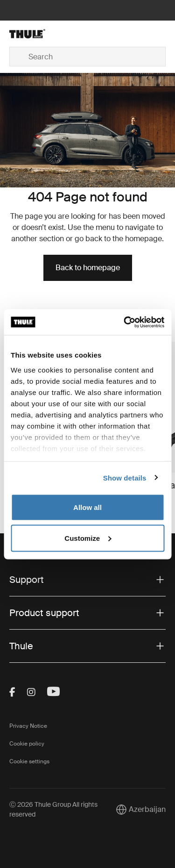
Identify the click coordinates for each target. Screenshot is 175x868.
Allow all (87, 507)
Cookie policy (27, 744)
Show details (125, 477)
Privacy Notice (28, 726)
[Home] (35, 34)
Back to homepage (88, 268)
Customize (88, 538)
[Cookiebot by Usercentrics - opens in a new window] (125, 322)
